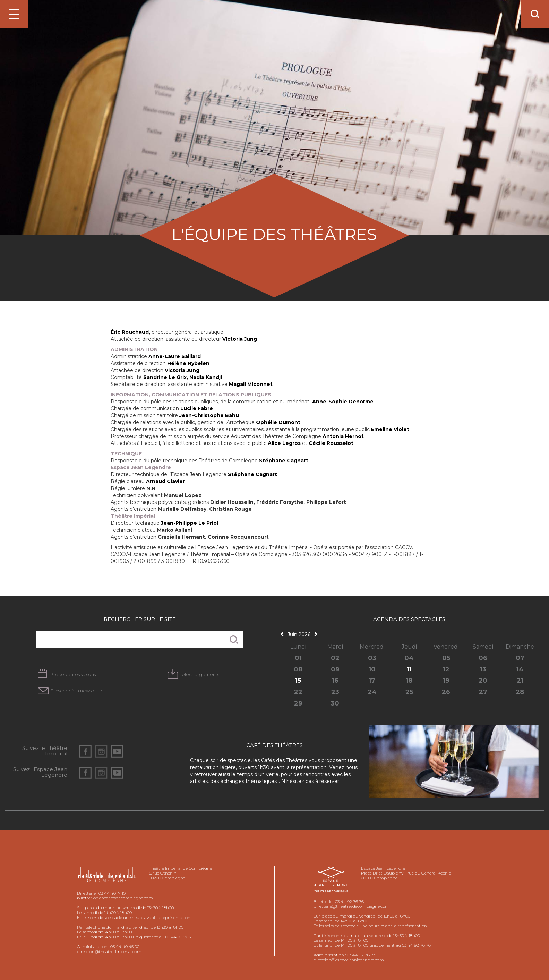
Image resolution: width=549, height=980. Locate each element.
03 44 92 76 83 (361, 955)
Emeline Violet (390, 429)
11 (409, 669)
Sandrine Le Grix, (166, 377)
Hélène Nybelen (188, 363)
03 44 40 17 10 (112, 893)
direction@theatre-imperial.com (109, 951)
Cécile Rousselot (331, 443)
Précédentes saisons (73, 674)
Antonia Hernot (343, 436)
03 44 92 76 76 (349, 901)
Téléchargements (199, 674)
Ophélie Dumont (278, 422)
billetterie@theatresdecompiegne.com (115, 898)
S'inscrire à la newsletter (77, 691)
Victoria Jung (240, 339)
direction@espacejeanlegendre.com (349, 960)
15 (298, 681)
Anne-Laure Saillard (175, 356)
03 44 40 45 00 (125, 947)
